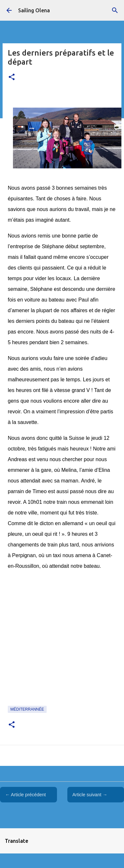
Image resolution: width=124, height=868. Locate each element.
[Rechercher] (115, 10)
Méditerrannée (27, 709)
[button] (12, 77)
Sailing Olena (34, 10)
